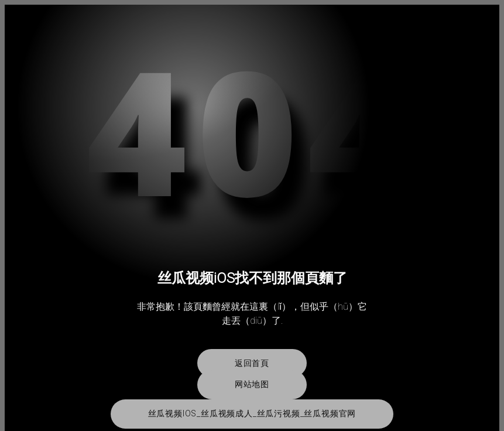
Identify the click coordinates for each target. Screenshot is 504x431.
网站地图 (252, 384)
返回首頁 (252, 363)
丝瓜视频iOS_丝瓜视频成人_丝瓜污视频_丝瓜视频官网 (252, 413)
